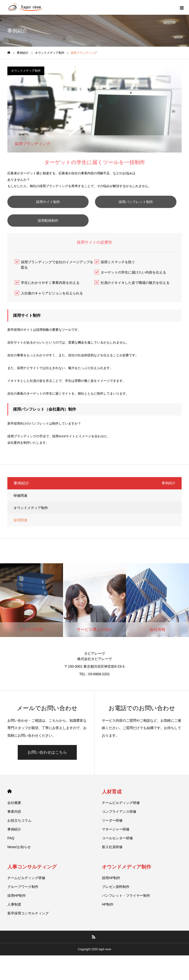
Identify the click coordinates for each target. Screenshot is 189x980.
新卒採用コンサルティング (28, 925)
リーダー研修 (112, 833)
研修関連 (20, 508)
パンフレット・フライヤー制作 (126, 908)
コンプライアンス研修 (119, 824)
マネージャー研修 (116, 842)
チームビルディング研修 (121, 815)
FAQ (11, 850)
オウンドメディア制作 (26, 71)
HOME (9, 804)
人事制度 (14, 917)
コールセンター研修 (117, 850)
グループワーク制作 (23, 899)
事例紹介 (14, 842)
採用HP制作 (17, 908)
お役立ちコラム (19, 833)
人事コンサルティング (32, 879)
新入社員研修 (112, 859)
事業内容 (14, 824)
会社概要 (14, 815)
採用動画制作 (50, 233)
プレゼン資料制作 (116, 899)
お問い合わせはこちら (47, 765)
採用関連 (20, 532)
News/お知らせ (19, 859)
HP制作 (108, 917)
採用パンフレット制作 (50, 214)
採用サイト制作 (50, 202)
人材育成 (112, 804)
